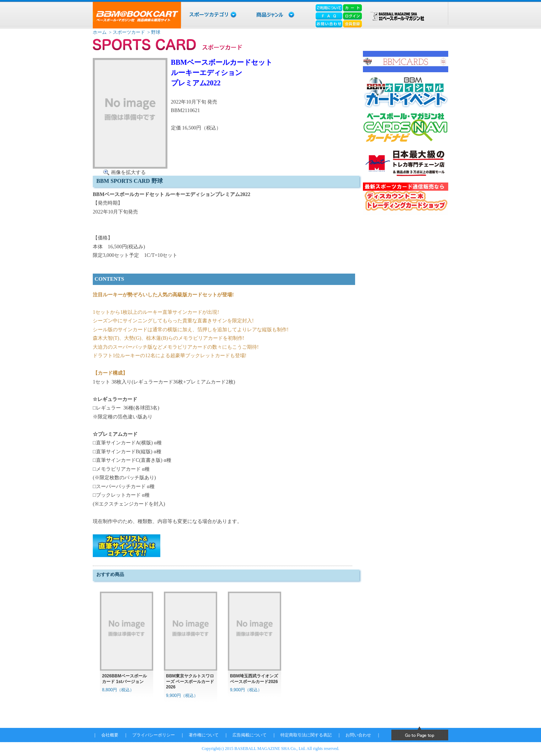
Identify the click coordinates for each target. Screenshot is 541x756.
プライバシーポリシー (154, 735)
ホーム (100, 32)
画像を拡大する (128, 172)
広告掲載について (250, 735)
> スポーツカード (126, 32)
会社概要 (110, 735)
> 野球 (153, 32)
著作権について (204, 735)
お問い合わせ (358, 735)
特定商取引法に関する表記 (306, 735)
